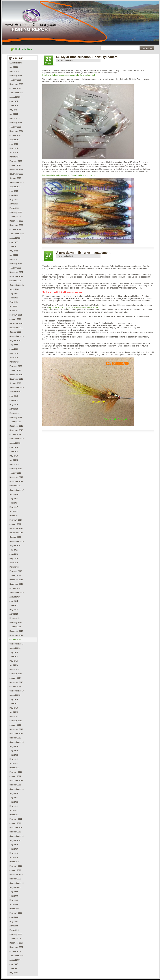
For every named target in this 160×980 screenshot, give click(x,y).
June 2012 (14, 755)
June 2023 (14, 195)
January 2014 (15, 678)
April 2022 (14, 255)
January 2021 (15, 319)
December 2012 (16, 729)
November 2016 (16, 533)
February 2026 (16, 76)
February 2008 (16, 934)
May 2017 (14, 507)
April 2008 (14, 926)
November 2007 (16, 947)
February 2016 (16, 571)
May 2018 (14, 456)
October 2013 (15, 687)
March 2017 (14, 516)
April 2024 (14, 153)
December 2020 (16, 323)
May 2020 (14, 353)
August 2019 (15, 392)
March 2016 (14, 567)
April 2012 (14, 763)
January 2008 (15, 939)
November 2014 (16, 635)
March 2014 (14, 670)
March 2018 (14, 464)
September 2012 (17, 742)
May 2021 (14, 302)
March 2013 (14, 717)
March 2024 (14, 157)
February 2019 (16, 417)
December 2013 (16, 682)
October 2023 (15, 178)
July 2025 (14, 101)
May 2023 (14, 200)
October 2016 (15, 537)
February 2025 (16, 123)
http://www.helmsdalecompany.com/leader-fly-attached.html (69, 75)
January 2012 (15, 776)
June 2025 (14, 106)
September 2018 (17, 439)
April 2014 (14, 665)
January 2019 (15, 422)
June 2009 (14, 896)
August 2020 (15, 341)
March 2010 (14, 862)
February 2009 (16, 913)
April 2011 (14, 810)
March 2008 (14, 930)
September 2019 (17, 388)
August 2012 (15, 746)
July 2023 (14, 191)
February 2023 (16, 212)
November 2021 (16, 276)
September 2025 (17, 93)
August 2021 (15, 289)
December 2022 (16, 221)
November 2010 (16, 828)
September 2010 (17, 836)
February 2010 (16, 866)
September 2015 (17, 593)
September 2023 (17, 182)
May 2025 (14, 110)
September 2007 (17, 956)
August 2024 (15, 140)
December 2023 (16, 170)
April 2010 (14, 857)
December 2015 (16, 580)
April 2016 (14, 563)
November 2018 (16, 430)
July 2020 (14, 345)
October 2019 (15, 383)
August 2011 (15, 793)
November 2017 (16, 482)
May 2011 (14, 806)
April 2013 (14, 712)
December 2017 (16, 477)
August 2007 (15, 960)
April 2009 (14, 904)
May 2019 (14, 405)
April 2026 (14, 67)
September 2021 (17, 285)
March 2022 (14, 259)
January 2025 (15, 127)
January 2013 (15, 725)
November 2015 (16, 584)
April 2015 (14, 614)
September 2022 (17, 234)
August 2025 (15, 97)
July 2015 (14, 601)
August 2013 (15, 695)
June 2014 (14, 657)
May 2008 (14, 922)
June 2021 (14, 298)
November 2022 (16, 225)
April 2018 (14, 460)
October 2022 (15, 229)
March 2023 (14, 208)
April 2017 (14, 511)
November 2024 (16, 131)
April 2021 (14, 306)
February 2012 (16, 772)
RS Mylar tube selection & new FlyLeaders (87, 57)
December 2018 (16, 426)
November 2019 (16, 379)
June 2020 (14, 349)
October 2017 (15, 486)
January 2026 (15, 80)
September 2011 (17, 789)
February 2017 (16, 520)
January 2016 (15, 576)
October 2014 (15, 640)
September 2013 (17, 691)
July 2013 (14, 699)
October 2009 (15, 879)
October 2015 (15, 588)
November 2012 (16, 734)
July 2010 (14, 845)
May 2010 (14, 853)
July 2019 (14, 396)
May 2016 (14, 558)
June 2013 (14, 704)
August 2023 (15, 187)
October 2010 (15, 832)
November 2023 (16, 174)
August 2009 (15, 887)
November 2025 (16, 84)
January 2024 (15, 165)
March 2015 (14, 618)
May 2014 (14, 661)
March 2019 (14, 413)
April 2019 (14, 409)
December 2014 (16, 631)
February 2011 (16, 819)
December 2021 (16, 272)
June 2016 (14, 554)
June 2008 (14, 917)
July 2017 (14, 499)
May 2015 (14, 610)
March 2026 (14, 71)
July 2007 (14, 964)
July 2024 (14, 144)
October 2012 (15, 738)
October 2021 (15, 281)
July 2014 (14, 652)
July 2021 (14, 294)
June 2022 (14, 247)
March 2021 (14, 311)
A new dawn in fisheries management (83, 253)
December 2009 (16, 875)
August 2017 (15, 494)
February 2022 (16, 264)
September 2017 (17, 490)
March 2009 (14, 909)
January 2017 (15, 524)
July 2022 (14, 242)
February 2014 (16, 674)
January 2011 (15, 823)
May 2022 (14, 251)
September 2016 (17, 541)
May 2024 (14, 148)
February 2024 (16, 161)
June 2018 (14, 452)
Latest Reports (16, 63)
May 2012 (14, 759)
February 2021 (16, 315)
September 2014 (17, 644)
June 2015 (14, 605)
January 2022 (15, 268)
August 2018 (15, 443)
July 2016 (14, 550)
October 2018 (15, 435)
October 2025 (15, 88)
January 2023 (15, 217)
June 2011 (14, 802)
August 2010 (15, 840)
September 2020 (17, 336)
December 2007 (16, 943)
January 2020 (15, 370)
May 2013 (14, 708)
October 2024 (15, 135)
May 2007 (14, 973)
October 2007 (15, 951)
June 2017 (14, 503)
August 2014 (15, 648)
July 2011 (14, 798)
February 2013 (16, 721)
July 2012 (14, 751)
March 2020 (14, 362)
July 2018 (14, 447)
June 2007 (14, 969)
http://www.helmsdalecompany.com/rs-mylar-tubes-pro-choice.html (69, 175)
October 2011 (15, 785)
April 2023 (14, 204)
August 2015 (15, 597)
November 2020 (16, 328)
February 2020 (16, 366)
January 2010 (15, 870)
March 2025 (14, 118)
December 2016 (16, 529)
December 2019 (16, 375)
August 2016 (15, 546)
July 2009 (14, 892)
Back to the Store (24, 49)
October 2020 (15, 332)
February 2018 (16, 469)
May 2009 (14, 900)
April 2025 (14, 114)
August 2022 (15, 238)
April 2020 (14, 358)
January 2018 (15, 473)
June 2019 (14, 400)
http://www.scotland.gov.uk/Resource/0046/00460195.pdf (73, 307)
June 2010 (14, 849)
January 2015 (15, 627)
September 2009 (17, 883)
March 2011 (14, 815)
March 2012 (14, 768)
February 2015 (16, 623)
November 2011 (16, 781)
